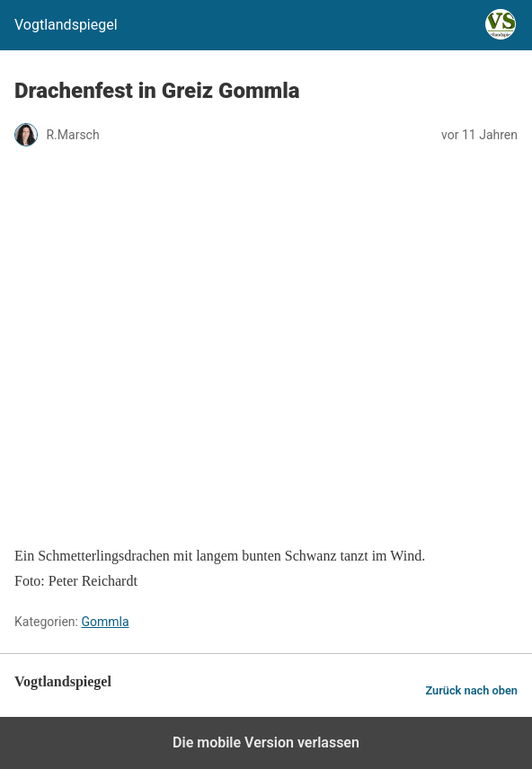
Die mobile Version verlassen (266, 742)
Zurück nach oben (471, 690)
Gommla (105, 622)
